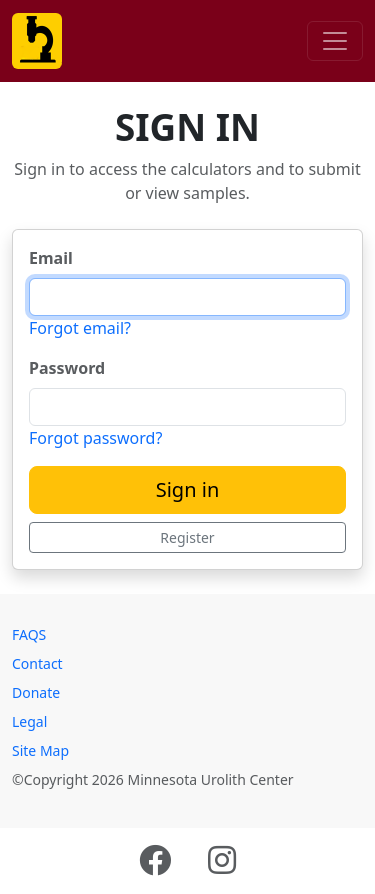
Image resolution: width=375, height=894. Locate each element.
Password (67, 368)
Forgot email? (80, 328)
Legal (29, 721)
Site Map (40, 750)
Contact (37, 663)
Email (51, 258)
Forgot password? (95, 438)
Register (187, 537)
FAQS (29, 634)
